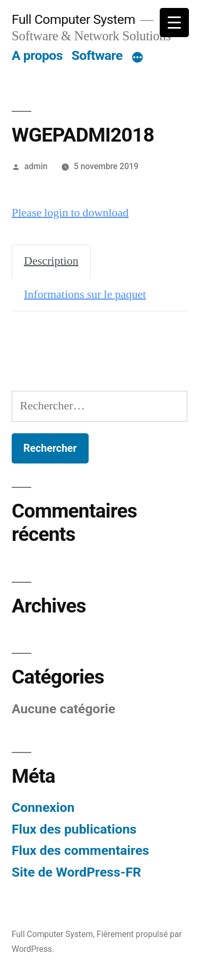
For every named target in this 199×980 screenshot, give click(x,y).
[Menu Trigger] (174, 23)
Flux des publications (74, 829)
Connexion (43, 807)
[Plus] (137, 58)
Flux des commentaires (80, 850)
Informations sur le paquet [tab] (85, 294)
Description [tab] (51, 261)
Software (97, 55)
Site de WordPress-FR (76, 872)
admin (36, 166)
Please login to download (70, 213)
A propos (37, 55)
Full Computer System (73, 19)
